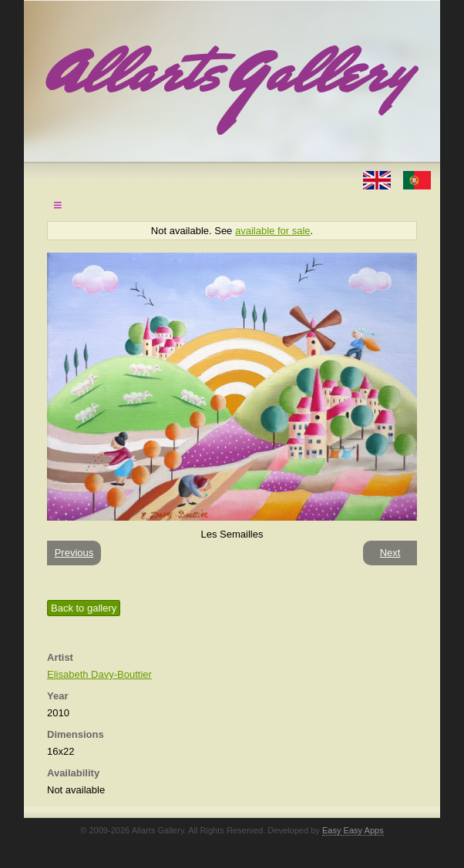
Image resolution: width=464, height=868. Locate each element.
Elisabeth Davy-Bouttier (99, 674)
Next (390, 553)
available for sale (273, 231)
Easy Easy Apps (353, 830)
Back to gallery (84, 608)
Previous (74, 553)
